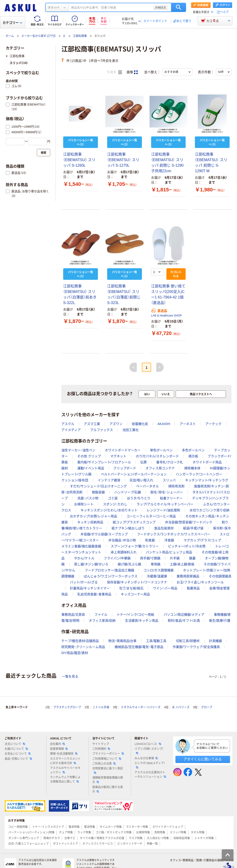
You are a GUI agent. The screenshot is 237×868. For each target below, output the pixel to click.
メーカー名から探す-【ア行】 (38, 36)
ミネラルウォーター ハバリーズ (141, 707)
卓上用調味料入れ (124, 552)
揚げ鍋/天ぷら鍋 (129, 564)
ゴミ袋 (113, 498)
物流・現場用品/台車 (123, 641)
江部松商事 (80, 36)
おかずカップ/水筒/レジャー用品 (94, 516)
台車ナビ (70, 838)
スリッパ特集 (178, 832)
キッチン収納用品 (90, 522)
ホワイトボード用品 (207, 462)
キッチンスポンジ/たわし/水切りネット (109, 510)
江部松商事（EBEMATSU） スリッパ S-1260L (79, 160)
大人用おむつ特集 (158, 838)
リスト (114, 72)
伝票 (143, 462)
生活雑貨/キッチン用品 (142, 621)
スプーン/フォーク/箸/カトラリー (135, 546)
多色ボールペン (193, 450)
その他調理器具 (220, 576)
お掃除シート (84, 504)
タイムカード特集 (111, 827)
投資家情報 (59, 749)
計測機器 (215, 641)
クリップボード (125, 468)
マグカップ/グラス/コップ (202, 540)
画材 (65, 468)
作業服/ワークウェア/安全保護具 (196, 647)
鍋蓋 (192, 558)
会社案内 (57, 744)
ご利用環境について (107, 759)
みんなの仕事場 (146, 758)
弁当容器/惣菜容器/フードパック (189, 522)
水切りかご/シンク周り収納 (209, 510)
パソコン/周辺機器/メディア (184, 615)
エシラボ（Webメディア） (150, 765)
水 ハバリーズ (181, 707)
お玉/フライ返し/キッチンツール (200, 582)
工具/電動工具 (156, 641)
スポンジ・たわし (115, 504)
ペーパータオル (147, 486)
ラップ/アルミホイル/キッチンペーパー (165, 504)
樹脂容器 (98, 492)
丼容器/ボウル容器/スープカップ (104, 534)
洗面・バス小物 (88, 498)
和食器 (150, 540)
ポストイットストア (65, 844)
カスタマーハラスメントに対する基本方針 (65, 761)
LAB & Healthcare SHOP (167, 316)
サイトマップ (101, 744)
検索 (179, 7)
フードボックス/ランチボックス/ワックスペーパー (174, 534)
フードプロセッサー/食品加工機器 (109, 570)
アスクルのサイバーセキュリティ (65, 770)
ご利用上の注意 (104, 764)
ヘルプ (225, 12)
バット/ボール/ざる (84, 582)
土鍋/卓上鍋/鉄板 (182, 564)
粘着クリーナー (171, 498)
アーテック (213, 424)
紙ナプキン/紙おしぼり (128, 528)
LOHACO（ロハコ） (148, 744)
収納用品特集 (182, 838)
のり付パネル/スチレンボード (157, 456)
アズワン (116, 424)
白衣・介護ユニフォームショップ (28, 844)
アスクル (68, 424)
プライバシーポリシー (108, 754)
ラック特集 (84, 832)
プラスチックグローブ (67, 707)
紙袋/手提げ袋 (193, 528)
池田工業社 (131, 430)
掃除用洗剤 (176, 486)
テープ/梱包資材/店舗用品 (80, 641)
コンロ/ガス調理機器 (159, 570)
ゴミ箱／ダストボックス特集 (114, 832)
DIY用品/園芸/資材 (75, 653)
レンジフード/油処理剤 (163, 510)
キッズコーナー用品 (135, 594)
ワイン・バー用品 (165, 588)
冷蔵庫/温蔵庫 (157, 576)
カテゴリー (12, 23)
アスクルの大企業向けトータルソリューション (150, 775)
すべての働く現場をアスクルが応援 (102, 838)
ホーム (10, 36)
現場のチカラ (52, 838)
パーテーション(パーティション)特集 (31, 832)
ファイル (101, 615)
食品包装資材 (164, 528)
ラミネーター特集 (137, 827)
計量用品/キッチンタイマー (90, 588)
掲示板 (193, 456)
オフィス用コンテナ (160, 468)
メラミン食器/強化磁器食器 (81, 546)
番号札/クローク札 (170, 462)
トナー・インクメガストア (48, 827)
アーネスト (188, 424)
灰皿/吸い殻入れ (141, 480)
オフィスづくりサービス (98, 844)
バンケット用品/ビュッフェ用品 (169, 552)
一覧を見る (70, 676)
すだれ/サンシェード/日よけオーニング (98, 486)
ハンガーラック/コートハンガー (199, 474)
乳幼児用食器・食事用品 (94, 594)
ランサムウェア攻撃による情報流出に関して (65, 779)
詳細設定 (161, 7)
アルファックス (102, 430)
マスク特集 (136, 838)
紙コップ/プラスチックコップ (134, 522)
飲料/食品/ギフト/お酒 (184, 621)
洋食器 (169, 540)
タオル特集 (198, 832)
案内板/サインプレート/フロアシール (104, 462)
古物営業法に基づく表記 (108, 770)
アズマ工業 (92, 424)
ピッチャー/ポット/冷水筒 (187, 546)
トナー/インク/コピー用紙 (135, 615)
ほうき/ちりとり (139, 498)
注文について (15, 744)
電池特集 (90, 827)
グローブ (207, 707)
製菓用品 (193, 588)
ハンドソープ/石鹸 (128, 492)
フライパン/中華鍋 (117, 558)
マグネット (118, 456)
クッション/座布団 (75, 480)
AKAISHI (164, 424)
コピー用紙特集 (18, 827)
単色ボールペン (161, 450)
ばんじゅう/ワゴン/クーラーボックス (111, 576)
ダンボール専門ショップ (24, 838)
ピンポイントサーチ (130, 844)
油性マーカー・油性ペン (78, 450)
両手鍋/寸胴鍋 (150, 558)
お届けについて (16, 749)
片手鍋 (175, 558)
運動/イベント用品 (91, 468)
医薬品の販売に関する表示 (108, 789)
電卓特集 (74, 827)
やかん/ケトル (84, 558)
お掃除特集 (143, 832)
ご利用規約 (101, 749)
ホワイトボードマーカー (123, 450)
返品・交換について (18, 759)
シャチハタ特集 (204, 838)
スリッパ (169, 480)
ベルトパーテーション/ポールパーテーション (134, 474)
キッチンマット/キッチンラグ (207, 480)
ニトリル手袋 (101, 707)
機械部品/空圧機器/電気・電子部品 (139, 647)
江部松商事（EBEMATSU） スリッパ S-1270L (123, 160)
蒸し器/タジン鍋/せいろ (91, 564)
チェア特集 (66, 832)
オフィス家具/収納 (102, 621)
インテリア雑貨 (109, 480)
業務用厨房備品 (188, 576)
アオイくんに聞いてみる (203, 759)
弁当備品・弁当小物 (122, 540)
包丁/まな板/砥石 (131, 588)
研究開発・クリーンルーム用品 (83, 647)
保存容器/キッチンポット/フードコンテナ (137, 582)
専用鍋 (156, 564)
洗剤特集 (160, 832)
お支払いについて (18, 754)
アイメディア (71, 430)
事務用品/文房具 (73, 615)
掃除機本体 (192, 468)
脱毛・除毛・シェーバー (167, 492)
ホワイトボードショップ (168, 827)
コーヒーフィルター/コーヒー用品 (151, 516)
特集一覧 (152, 844)
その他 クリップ (89, 456)
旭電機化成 (140, 424)
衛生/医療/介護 (220, 621)
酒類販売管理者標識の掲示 (108, 780)
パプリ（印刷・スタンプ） (149, 751)
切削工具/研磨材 (188, 641)
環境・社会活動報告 (64, 754)
